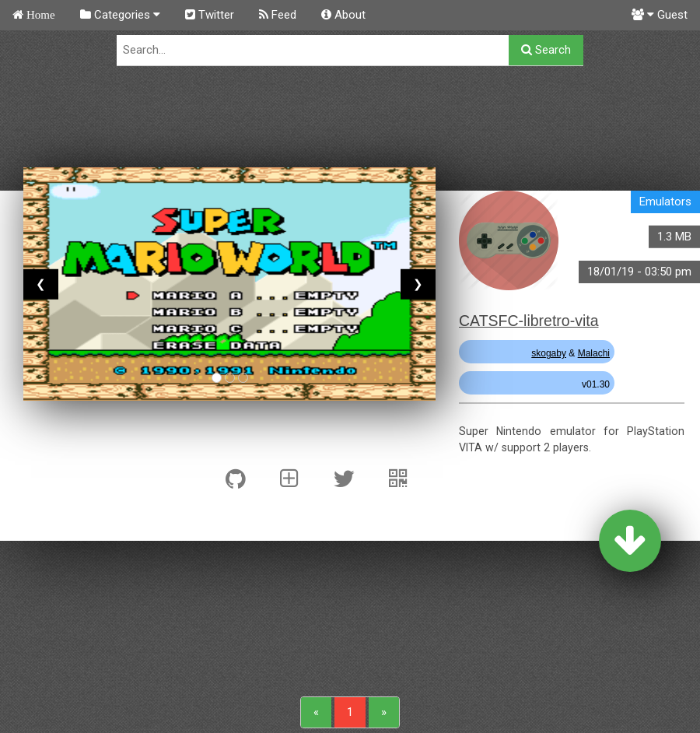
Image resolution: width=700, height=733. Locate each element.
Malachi (594, 353)
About (343, 15)
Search (546, 50)
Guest (660, 15)
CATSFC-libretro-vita (529, 321)
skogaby (549, 353)
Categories (120, 15)
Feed (278, 15)
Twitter (210, 15)
